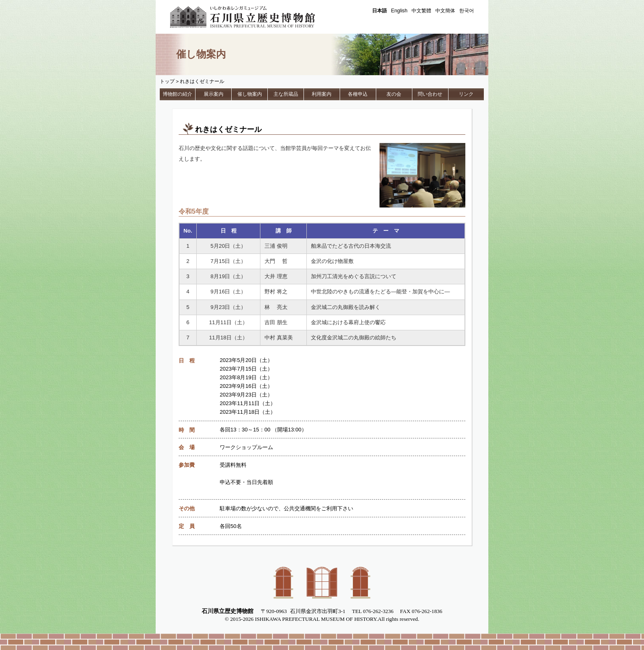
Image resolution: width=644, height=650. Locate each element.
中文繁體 (421, 11)
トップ (167, 81)
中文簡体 (445, 11)
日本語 (379, 11)
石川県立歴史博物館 (254, 17)
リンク (466, 94)
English (399, 11)
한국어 (467, 11)
